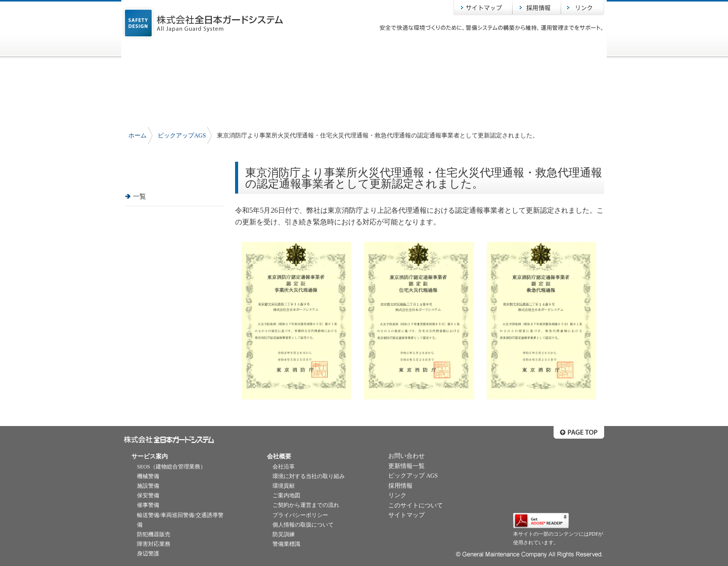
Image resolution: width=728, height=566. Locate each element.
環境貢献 (284, 486)
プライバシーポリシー (300, 515)
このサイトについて (416, 505)
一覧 (140, 196)
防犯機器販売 (154, 534)
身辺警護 (148, 554)
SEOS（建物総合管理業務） (171, 467)
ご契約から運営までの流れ (306, 505)
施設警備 (148, 486)
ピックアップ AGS (413, 476)
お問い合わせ (556, 50)
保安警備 (148, 496)
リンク (583, 8)
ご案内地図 (286, 496)
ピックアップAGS (460, 50)
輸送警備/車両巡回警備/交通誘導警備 (180, 520)
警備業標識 (286, 544)
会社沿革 (284, 467)
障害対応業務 (154, 544)
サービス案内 (268, 50)
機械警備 (148, 476)
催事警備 (148, 505)
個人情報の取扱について (303, 525)
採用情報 (537, 8)
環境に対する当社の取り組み (309, 476)
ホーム (172, 50)
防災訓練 (284, 534)
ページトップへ (579, 432)
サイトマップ (483, 8)
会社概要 (364, 50)
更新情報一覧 (406, 466)
